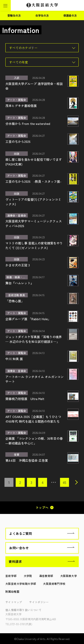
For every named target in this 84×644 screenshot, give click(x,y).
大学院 (28, 576)
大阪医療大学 (69, 576)
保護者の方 (70, 15)
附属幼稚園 (12, 591)
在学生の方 (42, 15)
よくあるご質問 (21, 533)
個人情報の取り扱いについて (23, 610)
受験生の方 (14, 15)
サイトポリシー (39, 602)
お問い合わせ (19, 548)
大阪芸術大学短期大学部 (21, 584)
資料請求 (15, 561)
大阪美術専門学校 (54, 584)
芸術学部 (11, 576)
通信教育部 (46, 576)
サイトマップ (14, 602)
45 (65, 482)
